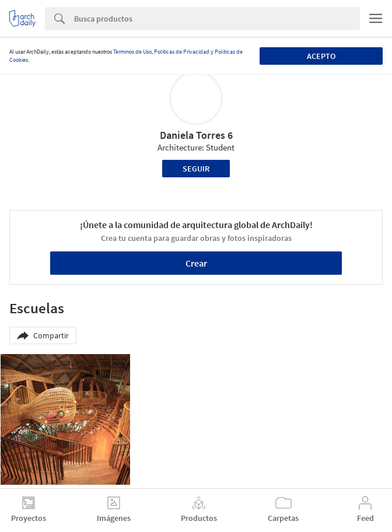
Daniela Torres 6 (196, 135)
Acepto (321, 56)
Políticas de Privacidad (182, 52)
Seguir (196, 169)
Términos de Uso (132, 52)
